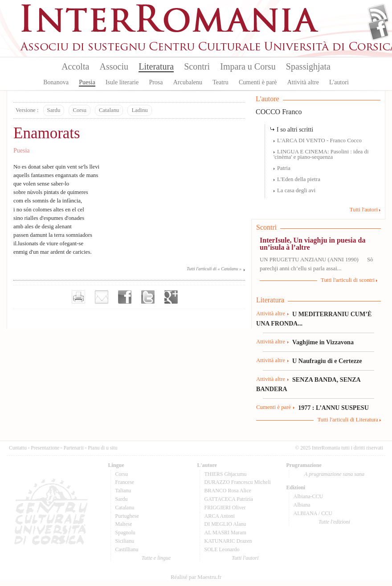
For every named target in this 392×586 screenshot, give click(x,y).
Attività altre (303, 82)
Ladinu (139, 110)
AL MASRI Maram (225, 532)
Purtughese (127, 516)
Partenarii (74, 448)
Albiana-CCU (308, 496)
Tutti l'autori (364, 210)
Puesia (87, 82)
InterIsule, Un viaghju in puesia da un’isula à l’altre (312, 244)
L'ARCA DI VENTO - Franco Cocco (319, 140)
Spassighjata (308, 66)
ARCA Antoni (220, 516)
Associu (114, 66)
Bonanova (56, 82)
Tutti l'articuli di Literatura (348, 420)
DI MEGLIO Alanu (225, 524)
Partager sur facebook (125, 297)
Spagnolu (125, 532)
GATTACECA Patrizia (229, 499)
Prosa (156, 82)
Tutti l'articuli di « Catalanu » (214, 269)
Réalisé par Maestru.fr (196, 577)
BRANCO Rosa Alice (228, 491)
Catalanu (109, 110)
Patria (284, 168)
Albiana (302, 505)
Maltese (124, 524)
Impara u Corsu (248, 66)
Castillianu (127, 549)
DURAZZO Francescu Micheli (238, 482)
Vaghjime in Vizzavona (323, 342)
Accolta (75, 66)
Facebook (378, 29)
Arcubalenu (188, 82)
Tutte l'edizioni (334, 522)
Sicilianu (125, 541)
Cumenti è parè (258, 82)
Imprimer (78, 297)
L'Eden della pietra (299, 179)
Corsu (80, 110)
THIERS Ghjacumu (226, 474)
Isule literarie (122, 82)
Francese (125, 482)
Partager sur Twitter (148, 297)
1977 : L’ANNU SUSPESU (333, 408)
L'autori (339, 82)
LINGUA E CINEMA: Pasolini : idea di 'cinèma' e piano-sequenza (321, 155)
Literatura (156, 66)
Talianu (123, 491)
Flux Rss (378, 15)
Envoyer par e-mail (102, 297)
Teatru (220, 82)
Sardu (54, 110)
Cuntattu (18, 448)
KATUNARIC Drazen (228, 541)
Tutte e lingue (156, 558)
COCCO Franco (279, 112)
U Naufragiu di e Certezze (327, 361)
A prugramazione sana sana (334, 474)
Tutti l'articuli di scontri (348, 280)
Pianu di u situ (102, 448)
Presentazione (45, 448)
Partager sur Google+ (171, 297)
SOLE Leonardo (222, 549)
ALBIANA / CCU (313, 513)
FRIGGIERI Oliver (225, 508)
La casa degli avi (296, 190)
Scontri (197, 66)
